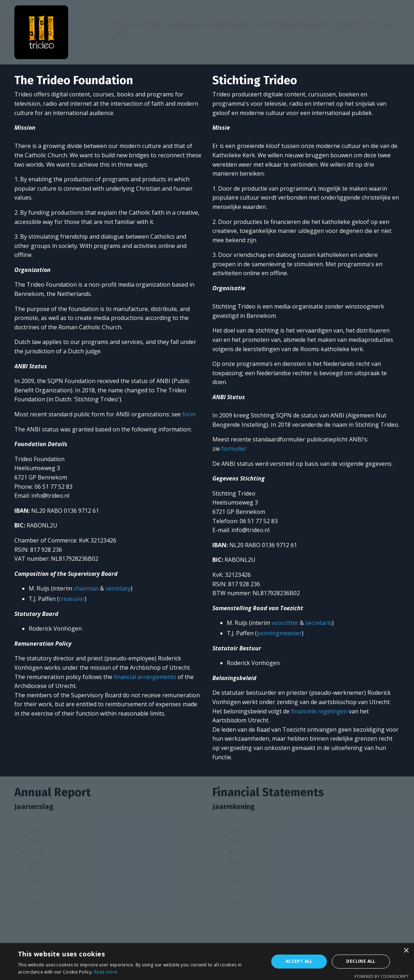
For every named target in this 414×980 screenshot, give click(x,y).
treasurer (72, 599)
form (189, 414)
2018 (35, 883)
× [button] (406, 951)
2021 (35, 852)
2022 (35, 841)
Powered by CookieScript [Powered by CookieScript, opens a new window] (382, 976)
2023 (35, 831)
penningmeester (279, 633)
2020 (35, 862)
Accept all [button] (299, 961)
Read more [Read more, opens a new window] (106, 972)
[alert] (207, 962)
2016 (35, 903)
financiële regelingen (319, 711)
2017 (35, 893)
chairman (86, 588)
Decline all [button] (361, 961)
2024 (35, 821)
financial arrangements (145, 677)
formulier (234, 449)
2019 (35, 873)
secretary (118, 588)
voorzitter (285, 623)
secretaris (319, 623)
